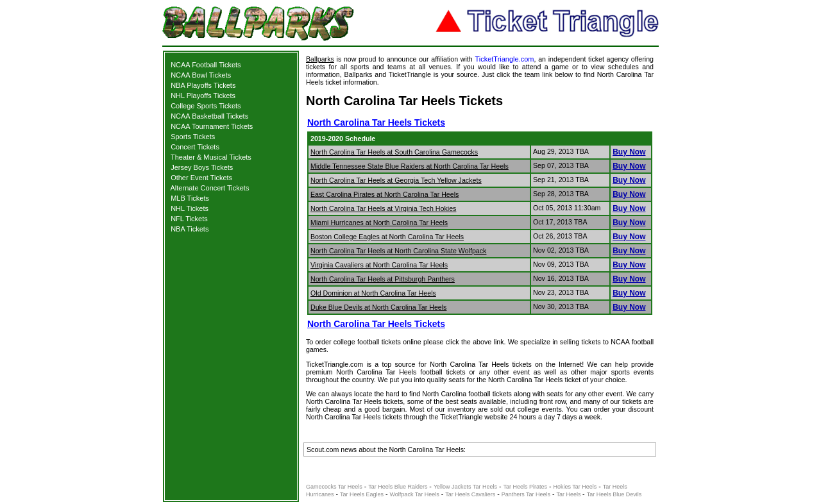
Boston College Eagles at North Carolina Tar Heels (387, 237)
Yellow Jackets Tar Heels (465, 487)
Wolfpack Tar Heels (415, 494)
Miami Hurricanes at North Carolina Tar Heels (379, 223)
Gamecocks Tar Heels (334, 487)
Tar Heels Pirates (525, 487)
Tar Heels (570, 494)
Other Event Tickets (201, 178)
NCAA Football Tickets (206, 65)
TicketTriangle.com (504, 59)
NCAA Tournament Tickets (212, 126)
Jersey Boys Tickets (202, 167)
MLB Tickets (190, 198)
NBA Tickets (190, 229)
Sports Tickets (193, 137)
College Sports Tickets (206, 106)
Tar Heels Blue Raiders (398, 487)
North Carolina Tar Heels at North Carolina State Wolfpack (398, 251)
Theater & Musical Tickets (211, 157)
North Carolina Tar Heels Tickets (376, 122)
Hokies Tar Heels (575, 487)
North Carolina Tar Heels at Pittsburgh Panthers (383, 279)
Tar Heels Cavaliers (470, 494)
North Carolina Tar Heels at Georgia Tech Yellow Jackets (396, 180)
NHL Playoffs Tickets (203, 96)
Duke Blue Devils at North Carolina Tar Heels (378, 307)
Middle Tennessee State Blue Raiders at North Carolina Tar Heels (410, 166)
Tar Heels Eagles (362, 494)
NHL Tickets (190, 208)
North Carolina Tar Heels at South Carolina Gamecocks (394, 152)
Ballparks (320, 59)
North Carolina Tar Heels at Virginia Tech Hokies (383, 208)
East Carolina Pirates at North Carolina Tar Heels (385, 194)
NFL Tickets (189, 219)
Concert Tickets (195, 147)
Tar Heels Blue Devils (614, 494)
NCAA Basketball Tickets (209, 116)
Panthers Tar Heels (526, 494)
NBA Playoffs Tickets (203, 85)
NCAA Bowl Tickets (201, 75)
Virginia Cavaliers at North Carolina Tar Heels (379, 265)
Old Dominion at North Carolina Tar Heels (373, 293)
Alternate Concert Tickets (210, 188)
